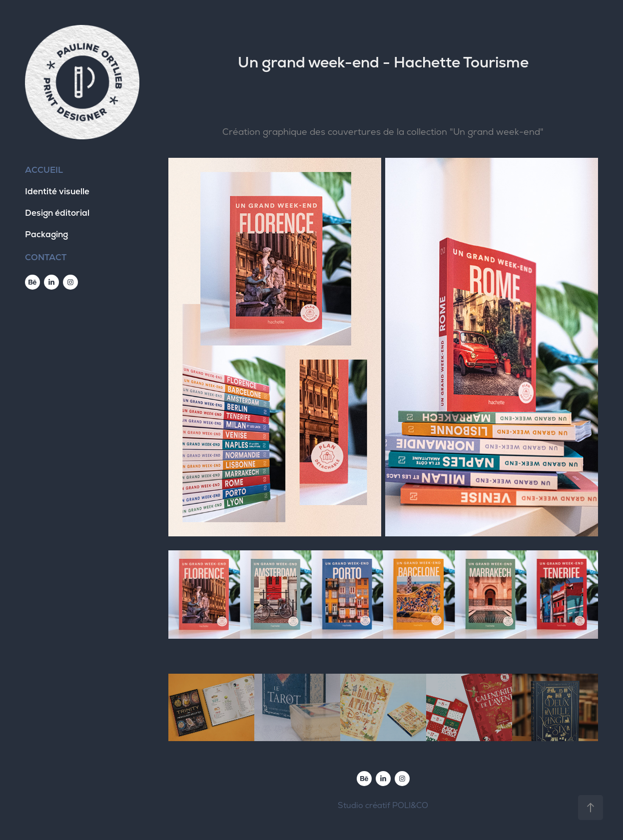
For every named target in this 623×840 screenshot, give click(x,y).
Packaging (46, 234)
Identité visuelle (57, 191)
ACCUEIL (44, 170)
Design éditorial (57, 213)
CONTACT (46, 257)
